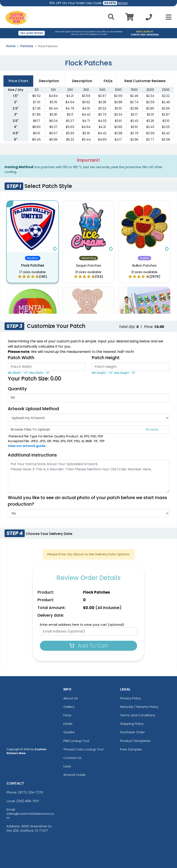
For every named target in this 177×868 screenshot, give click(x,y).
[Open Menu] (167, 17)
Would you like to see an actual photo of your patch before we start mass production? (87, 501)
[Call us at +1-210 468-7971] (149, 18)
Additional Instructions (32, 455)
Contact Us (72, 758)
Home (11, 46)
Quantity (17, 389)
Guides (69, 732)
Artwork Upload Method (33, 409)
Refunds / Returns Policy (139, 707)
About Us (71, 698)
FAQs (67, 715)
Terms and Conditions (138, 715)
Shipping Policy (132, 724)
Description (82, 81)
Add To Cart (89, 646)
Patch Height (106, 358)
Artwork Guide (75, 775)
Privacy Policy (131, 698)
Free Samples (131, 749)
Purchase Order (133, 732)
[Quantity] (88, 398)
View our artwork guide (27, 446)
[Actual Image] (88, 513)
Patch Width (21, 358)
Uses (67, 766)
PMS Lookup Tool (76, 741)
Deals (68, 724)
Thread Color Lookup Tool (83, 749)
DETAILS (123, 3)
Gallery (69, 707)
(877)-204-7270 (31, 792)
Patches (27, 46)
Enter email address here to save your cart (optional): (82, 625)
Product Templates (135, 741)
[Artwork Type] (88, 418)
